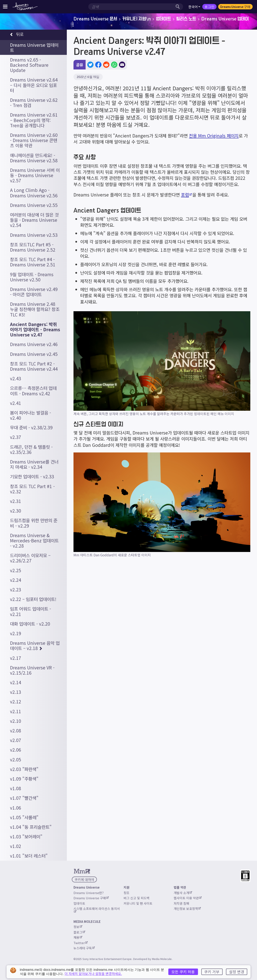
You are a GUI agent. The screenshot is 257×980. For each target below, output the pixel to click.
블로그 (79, 932)
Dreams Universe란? (89, 893)
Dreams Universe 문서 (95, 19)
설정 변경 (237, 972)
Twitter (81, 943)
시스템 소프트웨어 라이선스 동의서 (97, 909)
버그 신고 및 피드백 (137, 898)
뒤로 (17, 35)
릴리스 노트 (186, 19)
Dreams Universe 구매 (235, 7)
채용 (78, 937)
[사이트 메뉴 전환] (5, 7)
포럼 (186, 195)
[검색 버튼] (179, 7)
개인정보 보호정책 (187, 909)
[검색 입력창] (131, 7)
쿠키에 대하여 (84, 879)
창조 (127, 893)
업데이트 (163, 19)
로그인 (209, 7)
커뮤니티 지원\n (137, 19)
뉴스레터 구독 (84, 948)
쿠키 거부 (212, 972)
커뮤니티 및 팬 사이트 (138, 903)
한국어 (194, 7)
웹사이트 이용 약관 (188, 898)
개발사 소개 (183, 893)
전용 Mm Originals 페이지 (214, 136)
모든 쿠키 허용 (183, 972)
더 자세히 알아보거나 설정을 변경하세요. (93, 974)
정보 (78, 927)
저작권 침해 (181, 903)
